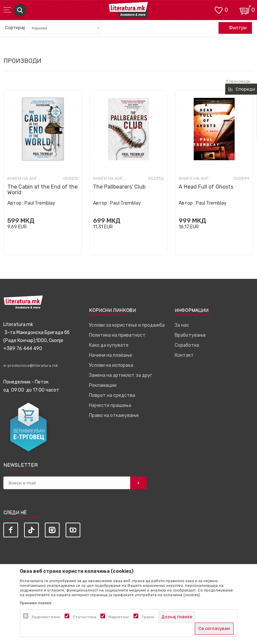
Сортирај (15, 28)
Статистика (84, 617)
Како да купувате (109, 345)
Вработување (190, 335)
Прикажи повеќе (36, 603)
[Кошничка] (245, 10)
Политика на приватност (117, 335)
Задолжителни (46, 617)
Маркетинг (119, 617)
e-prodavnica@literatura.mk (31, 365)
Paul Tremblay (40, 203)
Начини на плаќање (111, 355)
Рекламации (103, 385)
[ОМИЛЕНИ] (219, 10)
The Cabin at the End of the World (42, 190)
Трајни (148, 617)
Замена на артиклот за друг (121, 375)
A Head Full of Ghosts (206, 187)
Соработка (187, 345)
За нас (182, 325)
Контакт (184, 355)
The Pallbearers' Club (119, 187)
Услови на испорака (111, 365)
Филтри (234, 28)
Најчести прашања (110, 405)
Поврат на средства (112, 395)
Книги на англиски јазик (24, 179)
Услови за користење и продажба (127, 325)
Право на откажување (114, 415)
